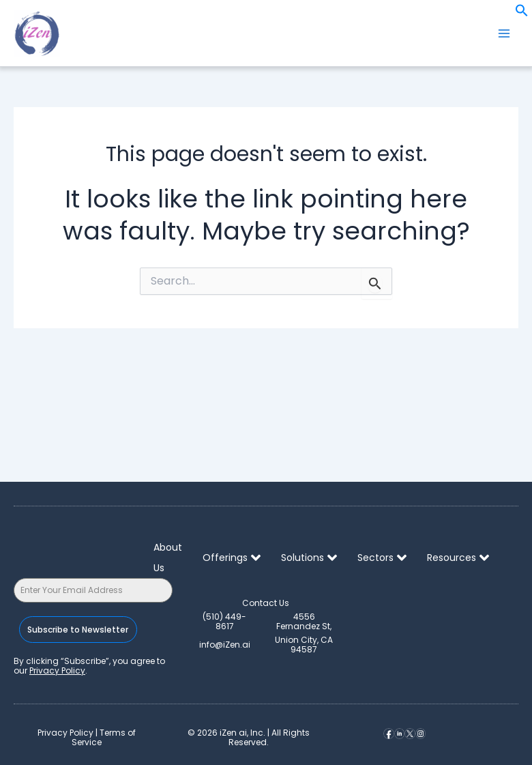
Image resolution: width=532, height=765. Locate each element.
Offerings (232, 558)
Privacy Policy (57, 670)
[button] (522, 14)
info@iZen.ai (225, 645)
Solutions (309, 558)
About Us (168, 558)
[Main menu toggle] (504, 33)
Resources (458, 558)
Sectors (382, 558)
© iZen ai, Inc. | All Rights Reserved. (249, 737)
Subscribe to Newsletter (76, 630)
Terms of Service (104, 737)
